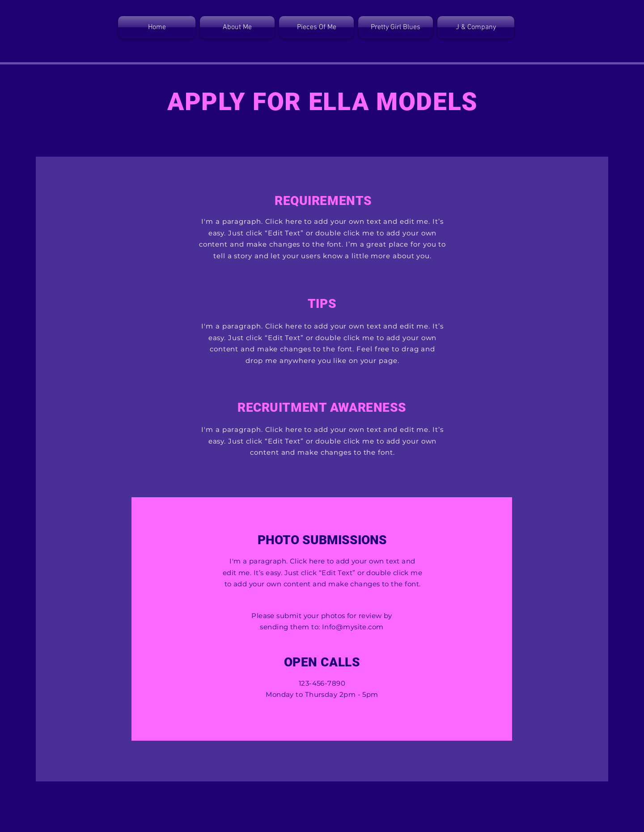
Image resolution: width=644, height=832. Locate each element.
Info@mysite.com (353, 627)
